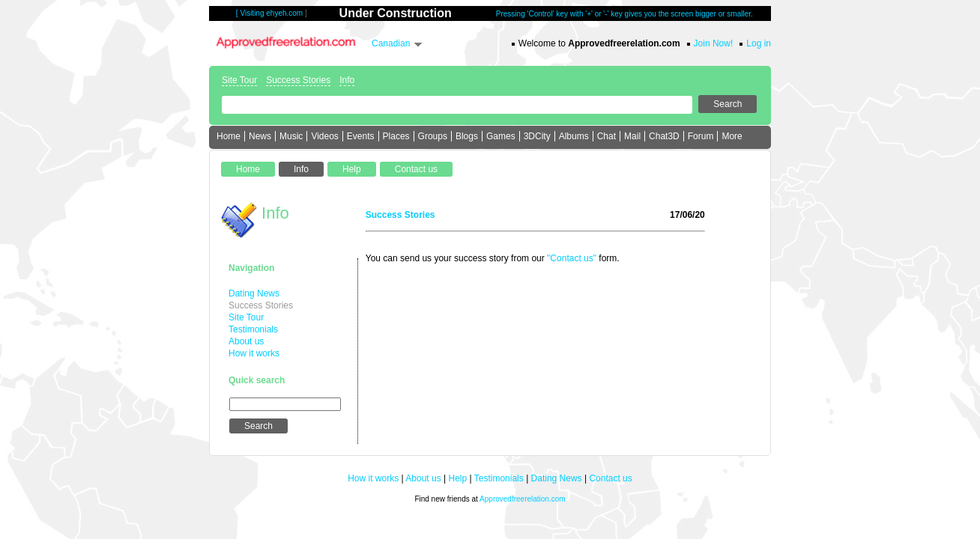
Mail (632, 136)
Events (361, 136)
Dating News (254, 293)
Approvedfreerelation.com (523, 499)
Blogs (467, 136)
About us (246, 341)
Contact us (610, 478)
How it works (254, 353)
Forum (701, 136)
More (732, 136)
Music (291, 136)
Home (229, 136)
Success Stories (298, 80)
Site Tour (239, 80)
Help (458, 478)
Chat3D (664, 136)
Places (396, 136)
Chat (607, 136)
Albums (574, 136)
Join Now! (714, 43)
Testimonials (253, 329)
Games (501, 136)
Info (347, 80)
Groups (433, 136)
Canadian (391, 43)
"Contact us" (572, 258)
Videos (324, 136)
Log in (759, 43)
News (260, 136)
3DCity (537, 136)
